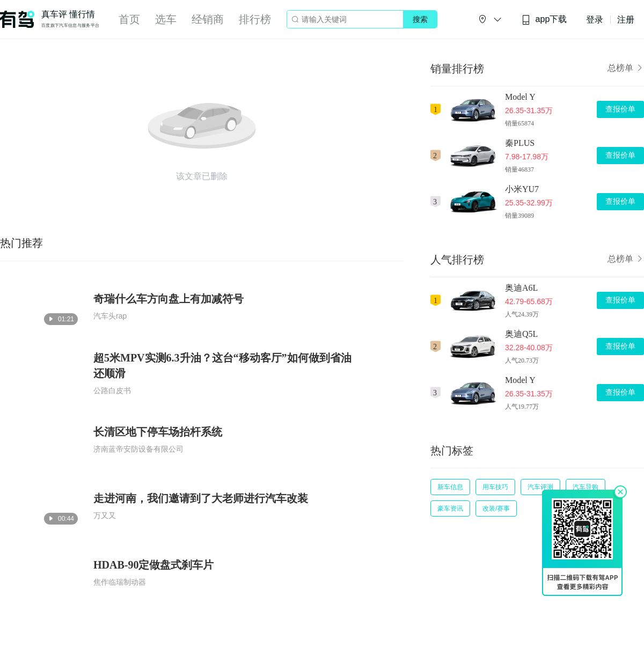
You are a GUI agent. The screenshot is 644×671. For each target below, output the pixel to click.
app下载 (544, 20)
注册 (626, 20)
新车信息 (450, 487)
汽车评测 (540, 487)
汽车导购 (586, 487)
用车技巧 (495, 487)
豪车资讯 (450, 508)
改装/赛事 (496, 508)
